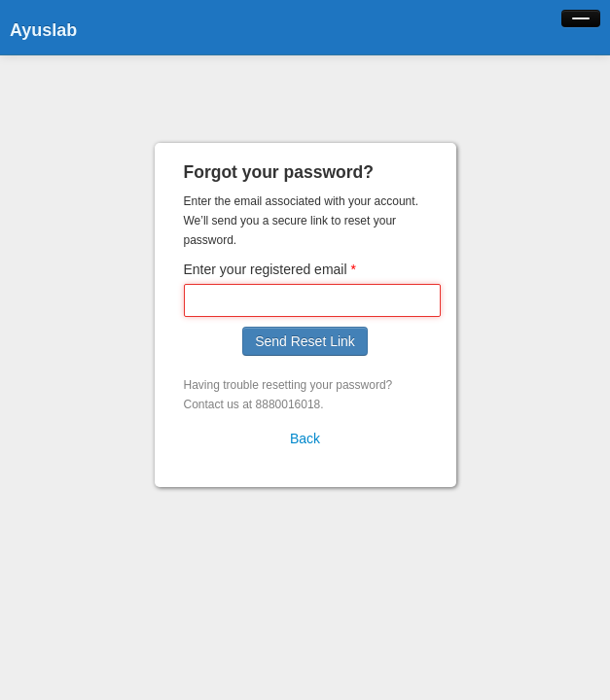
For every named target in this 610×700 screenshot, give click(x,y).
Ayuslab (43, 30)
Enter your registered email (266, 269)
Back (305, 438)
